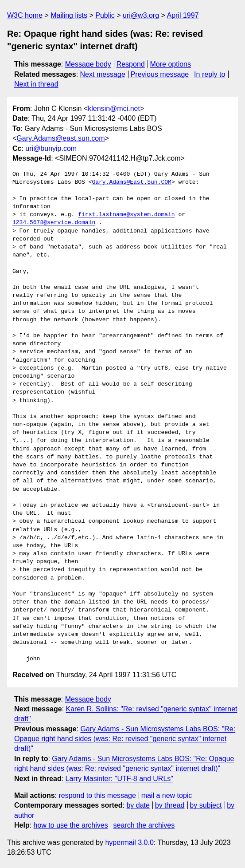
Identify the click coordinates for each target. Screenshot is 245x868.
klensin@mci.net (114, 108)
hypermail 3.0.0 (129, 842)
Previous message (160, 74)
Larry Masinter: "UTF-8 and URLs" (119, 779)
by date (138, 805)
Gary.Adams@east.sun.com (60, 138)
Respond (131, 64)
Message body (88, 64)
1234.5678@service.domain (54, 223)
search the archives (144, 825)
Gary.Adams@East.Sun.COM (131, 182)
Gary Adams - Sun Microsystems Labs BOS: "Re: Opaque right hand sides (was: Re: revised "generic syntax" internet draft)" (125, 739)
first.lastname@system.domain (126, 215)
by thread (170, 805)
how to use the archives (71, 825)
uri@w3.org (141, 15)
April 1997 (183, 15)
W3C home (25, 15)
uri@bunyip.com (51, 148)
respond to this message (97, 795)
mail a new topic (167, 795)
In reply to (210, 74)
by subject (206, 805)
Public (105, 15)
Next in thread (36, 84)
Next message (103, 74)
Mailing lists (69, 15)
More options (171, 64)
